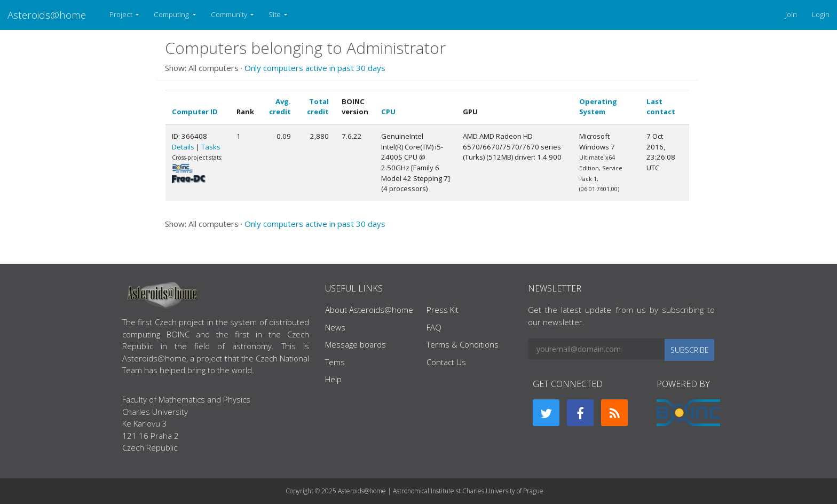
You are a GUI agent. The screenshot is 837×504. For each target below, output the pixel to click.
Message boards (356, 344)
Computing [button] (172, 14)
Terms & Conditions (463, 344)
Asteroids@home (47, 15)
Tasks (211, 147)
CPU (388, 112)
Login (821, 14)
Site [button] (275, 14)
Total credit (318, 107)
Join (791, 14)
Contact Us (446, 362)
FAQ (434, 327)
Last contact (661, 107)
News (335, 327)
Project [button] (122, 14)
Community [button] (230, 14)
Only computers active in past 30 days (315, 68)
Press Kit (443, 310)
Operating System (598, 107)
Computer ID (195, 112)
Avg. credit (280, 107)
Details (183, 147)
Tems (335, 362)
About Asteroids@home (369, 310)
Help (333, 379)
